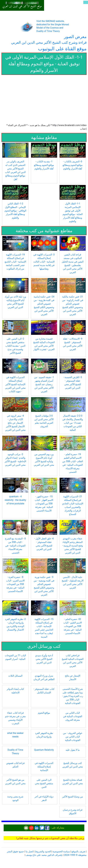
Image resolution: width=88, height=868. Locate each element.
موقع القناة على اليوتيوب (62, 49)
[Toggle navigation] (86, 2)
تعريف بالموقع (78, 851)
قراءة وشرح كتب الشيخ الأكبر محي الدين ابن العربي (49, 42)
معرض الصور (75, 37)
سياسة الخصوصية (61, 851)
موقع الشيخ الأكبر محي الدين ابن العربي (22, 6)
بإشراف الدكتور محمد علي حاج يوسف (44, 855)
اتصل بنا (29, 851)
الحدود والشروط (43, 851)
